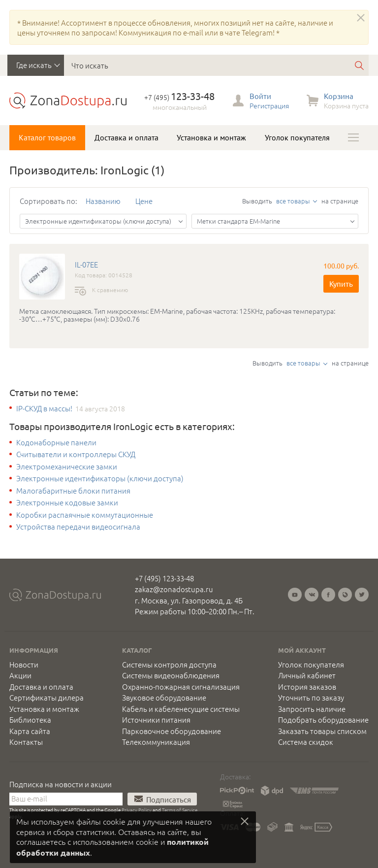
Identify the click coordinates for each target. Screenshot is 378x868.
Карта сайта (30, 731)
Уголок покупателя (297, 137)
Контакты (26, 742)
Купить (341, 284)
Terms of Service (180, 810)
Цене (144, 201)
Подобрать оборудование (323, 720)
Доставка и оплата (126, 137)
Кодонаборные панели (56, 442)
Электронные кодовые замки (67, 502)
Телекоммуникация (156, 742)
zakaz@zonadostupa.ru (174, 589)
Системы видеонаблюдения (171, 675)
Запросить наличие (312, 709)
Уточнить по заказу (311, 698)
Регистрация (269, 105)
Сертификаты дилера (47, 698)
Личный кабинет (307, 675)
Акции (20, 675)
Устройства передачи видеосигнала (78, 527)
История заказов (307, 687)
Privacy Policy (137, 810)
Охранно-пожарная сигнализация (181, 687)
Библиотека (30, 720)
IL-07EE (86, 265)
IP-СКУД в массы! (44, 408)
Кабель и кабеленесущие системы (181, 709)
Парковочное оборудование (172, 731)
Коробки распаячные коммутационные (85, 515)
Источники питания (156, 720)
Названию (103, 201)
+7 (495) (179, 97)
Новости (24, 665)
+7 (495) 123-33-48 (164, 578)
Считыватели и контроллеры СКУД (76, 454)
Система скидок (306, 742)
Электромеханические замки (67, 467)
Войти (260, 96)
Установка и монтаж (211, 137)
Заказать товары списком (322, 731)
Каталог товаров (47, 137)
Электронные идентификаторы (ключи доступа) (100, 478)
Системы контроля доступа (169, 665)
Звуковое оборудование (164, 698)
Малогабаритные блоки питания (73, 491)
